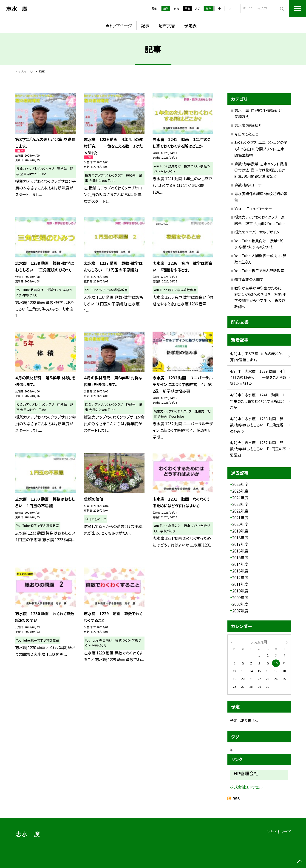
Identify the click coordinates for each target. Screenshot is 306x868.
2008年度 (240, 604)
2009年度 (240, 597)
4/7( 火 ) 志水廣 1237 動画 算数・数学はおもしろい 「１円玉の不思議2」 (258, 449)
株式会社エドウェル (246, 787)
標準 (209, 8)
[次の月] (287, 642)
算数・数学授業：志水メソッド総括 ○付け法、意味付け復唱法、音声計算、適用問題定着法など (262, 170)
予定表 (190, 25)
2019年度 (240, 531)
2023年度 (240, 504)
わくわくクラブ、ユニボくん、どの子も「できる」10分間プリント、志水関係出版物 (261, 149)
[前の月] (232, 642)
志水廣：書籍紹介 (248, 125)
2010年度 (240, 591)
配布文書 (167, 25)
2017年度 (240, 544)
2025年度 (240, 491)
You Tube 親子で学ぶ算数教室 (259, 271)
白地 (176, 8)
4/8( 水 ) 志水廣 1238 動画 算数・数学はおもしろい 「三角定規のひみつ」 (257, 425)
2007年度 (240, 611)
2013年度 (240, 571)
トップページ (121, 25)
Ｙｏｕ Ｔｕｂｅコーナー (253, 209)
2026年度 (240, 484)
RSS (236, 799)
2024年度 (240, 497)
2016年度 (240, 551)
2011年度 (240, 584)
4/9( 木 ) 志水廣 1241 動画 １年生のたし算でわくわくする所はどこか (258, 401)
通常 (166, 8)
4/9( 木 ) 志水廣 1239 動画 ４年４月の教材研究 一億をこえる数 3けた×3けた (260, 377)
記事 (145, 25)
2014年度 (240, 564)
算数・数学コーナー (250, 185)
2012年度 (240, 577)
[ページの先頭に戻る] (300, 862)
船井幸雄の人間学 (249, 279)
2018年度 (240, 537)
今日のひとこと (246, 134)
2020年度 (240, 524)
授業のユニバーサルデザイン (257, 232)
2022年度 (240, 511)
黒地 (187, 8)
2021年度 (240, 517)
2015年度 (240, 557)
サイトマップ (280, 832)
